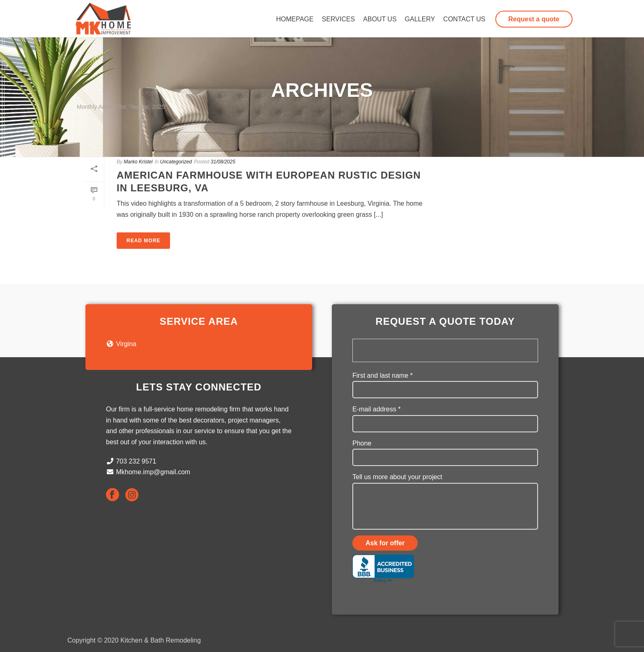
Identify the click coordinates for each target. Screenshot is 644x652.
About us (380, 19)
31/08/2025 (223, 162)
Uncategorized (176, 162)
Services (338, 19)
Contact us (464, 19)
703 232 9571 (136, 461)
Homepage (295, 19)
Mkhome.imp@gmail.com (153, 472)
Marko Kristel (138, 162)
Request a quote (534, 19)
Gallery (420, 19)
